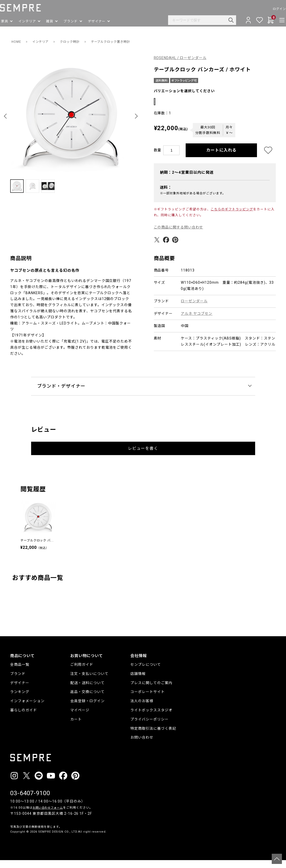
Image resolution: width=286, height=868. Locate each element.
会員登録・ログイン (87, 709)
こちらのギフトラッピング (232, 217)
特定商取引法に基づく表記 (153, 736)
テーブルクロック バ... (37, 548)
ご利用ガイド (82, 672)
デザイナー (20, 691)
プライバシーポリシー (149, 727)
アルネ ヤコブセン (197, 321)
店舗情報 (138, 682)
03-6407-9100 (30, 801)
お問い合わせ (142, 745)
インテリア (43, 42)
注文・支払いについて (89, 682)
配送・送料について (87, 691)
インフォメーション (27, 709)
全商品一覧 (20, 672)
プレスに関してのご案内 (151, 691)
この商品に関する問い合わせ (179, 235)
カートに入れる (221, 158)
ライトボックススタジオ (151, 718)
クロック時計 (75, 42)
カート (76, 727)
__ (12, 849)
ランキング (20, 700)
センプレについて (146, 672)
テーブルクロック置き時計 (121, 42)
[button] (6, 116)
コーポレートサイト (148, 700)
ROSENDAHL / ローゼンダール (180, 58)
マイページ (80, 718)
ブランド (18, 682)
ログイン (269, 9)
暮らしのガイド (24, 718)
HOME (17, 42)
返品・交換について (87, 700)
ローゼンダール (194, 309)
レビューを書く (143, 456)
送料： (166, 195)
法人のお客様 (142, 709)
